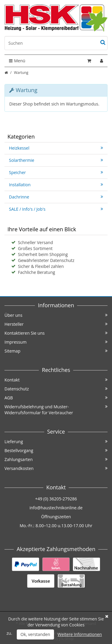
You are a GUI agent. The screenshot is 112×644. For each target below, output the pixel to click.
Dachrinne (56, 197)
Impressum (56, 342)
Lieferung (56, 442)
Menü (17, 61)
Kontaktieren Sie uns (56, 333)
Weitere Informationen (80, 634)
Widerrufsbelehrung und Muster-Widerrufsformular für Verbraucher (56, 410)
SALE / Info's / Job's (56, 209)
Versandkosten (56, 468)
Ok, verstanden (35, 634)
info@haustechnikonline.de (56, 508)
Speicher (56, 172)
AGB (56, 398)
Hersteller (56, 324)
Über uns (56, 315)
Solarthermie (56, 160)
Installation (56, 185)
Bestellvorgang (56, 450)
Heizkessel (56, 148)
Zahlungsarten (56, 459)
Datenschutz (56, 389)
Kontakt (56, 380)
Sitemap (56, 351)
